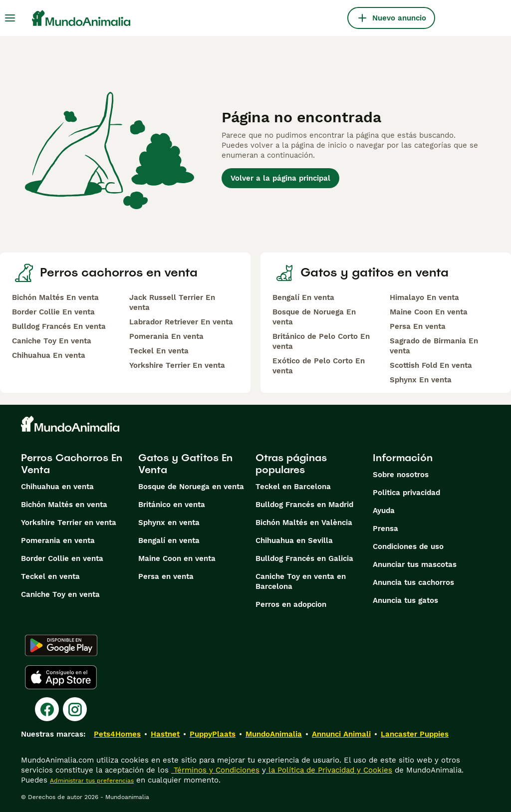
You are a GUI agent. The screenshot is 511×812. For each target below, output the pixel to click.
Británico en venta (172, 505)
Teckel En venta (159, 351)
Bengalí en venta (169, 541)
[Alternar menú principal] (10, 18)
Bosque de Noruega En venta (314, 317)
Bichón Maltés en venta (64, 505)
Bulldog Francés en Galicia (304, 558)
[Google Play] (61, 645)
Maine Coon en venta (177, 558)
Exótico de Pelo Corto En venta (319, 366)
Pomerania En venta (166, 336)
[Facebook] (47, 709)
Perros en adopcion (291, 604)
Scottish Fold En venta (431, 365)
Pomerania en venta (58, 541)
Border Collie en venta (62, 558)
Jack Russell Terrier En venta (172, 302)
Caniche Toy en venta (60, 594)
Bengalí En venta (303, 297)
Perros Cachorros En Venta (72, 464)
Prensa (385, 529)
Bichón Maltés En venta (55, 297)
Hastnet (165, 734)
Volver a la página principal (280, 178)
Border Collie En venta (53, 312)
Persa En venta (418, 326)
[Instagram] (75, 709)
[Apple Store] (61, 677)
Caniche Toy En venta (52, 341)
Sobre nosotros (401, 475)
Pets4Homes (117, 734)
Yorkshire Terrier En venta (177, 365)
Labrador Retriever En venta (181, 322)
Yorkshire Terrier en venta (69, 523)
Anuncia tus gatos (405, 600)
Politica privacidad (406, 493)
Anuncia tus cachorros (413, 582)
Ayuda (384, 511)
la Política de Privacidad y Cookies (329, 770)
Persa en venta (166, 576)
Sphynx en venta (169, 523)
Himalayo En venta (424, 297)
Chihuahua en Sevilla (294, 541)
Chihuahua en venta (57, 487)
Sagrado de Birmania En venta (434, 346)
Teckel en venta (50, 576)
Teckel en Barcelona (293, 487)
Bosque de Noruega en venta (191, 487)
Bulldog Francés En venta (59, 326)
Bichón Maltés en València (304, 523)
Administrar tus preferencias (92, 781)
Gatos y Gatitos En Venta (185, 464)
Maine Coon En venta (429, 312)
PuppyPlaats (213, 734)
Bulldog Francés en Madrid (304, 505)
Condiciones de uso (408, 546)
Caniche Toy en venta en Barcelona (301, 581)
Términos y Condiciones (215, 770)
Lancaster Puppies (415, 734)
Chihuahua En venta (49, 355)
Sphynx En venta (421, 380)
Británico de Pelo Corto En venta (321, 341)
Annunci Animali (341, 734)
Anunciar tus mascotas (415, 564)
